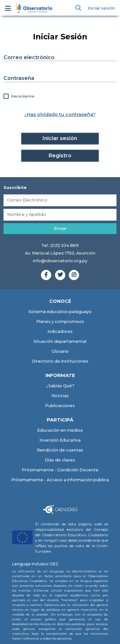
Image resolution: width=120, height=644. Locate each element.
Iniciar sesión (101, 8)
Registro (60, 156)
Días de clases (60, 460)
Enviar (60, 228)
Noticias (60, 396)
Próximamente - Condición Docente (60, 470)
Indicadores (60, 331)
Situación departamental (60, 341)
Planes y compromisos (60, 322)
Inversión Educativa (60, 440)
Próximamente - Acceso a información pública (60, 480)
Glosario (60, 351)
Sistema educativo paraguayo (60, 312)
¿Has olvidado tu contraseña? (60, 114)
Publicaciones (60, 406)
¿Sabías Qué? (60, 386)
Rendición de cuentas (60, 450)
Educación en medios (60, 430)
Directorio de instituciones (60, 361)
